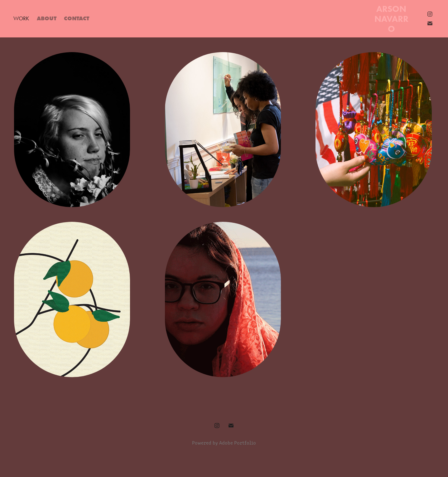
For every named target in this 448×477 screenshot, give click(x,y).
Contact (77, 18)
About (47, 18)
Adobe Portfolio (238, 443)
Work (21, 18)
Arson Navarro (392, 19)
